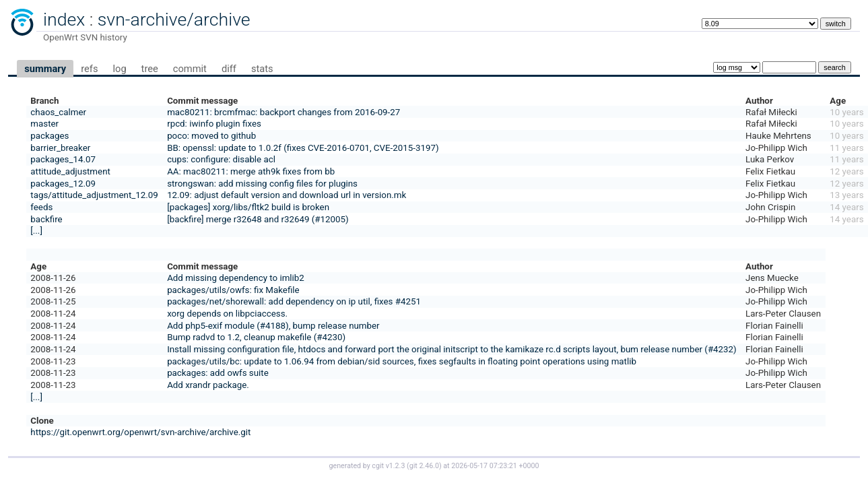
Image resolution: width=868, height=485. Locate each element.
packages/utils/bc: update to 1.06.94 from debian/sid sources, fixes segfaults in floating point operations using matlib (402, 361)
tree (150, 69)
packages (49, 136)
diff (229, 69)
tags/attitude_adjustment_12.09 (94, 195)
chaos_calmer (58, 112)
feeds (41, 207)
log (119, 69)
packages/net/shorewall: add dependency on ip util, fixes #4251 (294, 301)
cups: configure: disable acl (221, 159)
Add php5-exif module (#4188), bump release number (273, 326)
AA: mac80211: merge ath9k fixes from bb (251, 171)
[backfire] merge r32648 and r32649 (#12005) (258, 219)
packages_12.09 (63, 184)
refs (89, 69)
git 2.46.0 (424, 466)
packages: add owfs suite (218, 373)
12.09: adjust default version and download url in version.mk (287, 195)
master (44, 124)
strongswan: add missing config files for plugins (262, 184)
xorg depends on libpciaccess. (227, 314)
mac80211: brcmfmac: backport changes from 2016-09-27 (283, 112)
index (64, 20)
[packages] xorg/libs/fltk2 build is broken (248, 207)
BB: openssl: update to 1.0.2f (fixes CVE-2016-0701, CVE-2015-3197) (303, 148)
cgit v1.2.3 (388, 466)
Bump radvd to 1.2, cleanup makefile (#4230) (256, 337)
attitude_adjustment (70, 171)
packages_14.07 (63, 159)
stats (262, 69)
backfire (46, 219)
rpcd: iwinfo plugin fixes (214, 124)
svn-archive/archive (174, 20)
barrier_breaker (60, 148)
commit (190, 69)
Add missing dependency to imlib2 (236, 278)
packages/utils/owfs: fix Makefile (233, 290)
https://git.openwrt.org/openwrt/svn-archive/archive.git (140, 432)
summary (45, 69)
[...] (36, 231)
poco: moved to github (211, 136)
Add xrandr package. (208, 385)
